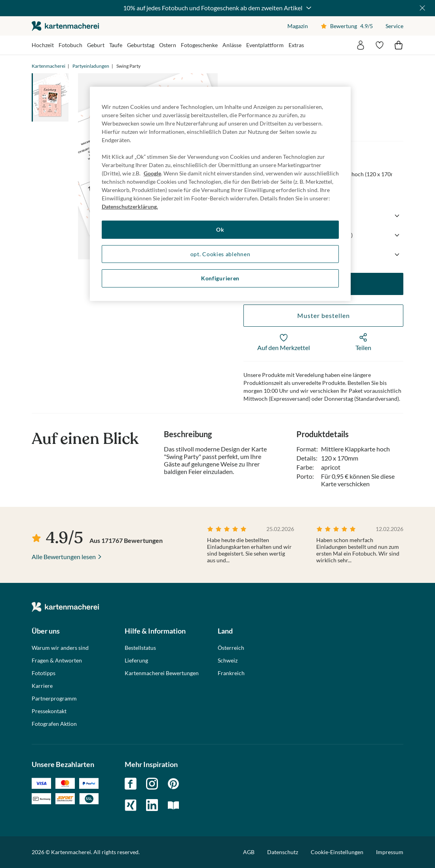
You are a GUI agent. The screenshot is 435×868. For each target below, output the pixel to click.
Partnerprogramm (54, 699)
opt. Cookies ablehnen (220, 254)
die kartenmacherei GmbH (65, 26)
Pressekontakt (49, 711)
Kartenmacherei (48, 66)
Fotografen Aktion (54, 724)
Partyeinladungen (91, 66)
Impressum (390, 852)
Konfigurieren (220, 278)
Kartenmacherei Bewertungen (162, 673)
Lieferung (136, 661)
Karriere (42, 686)
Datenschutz (283, 852)
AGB (249, 852)
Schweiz (228, 661)
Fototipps (44, 673)
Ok (220, 229)
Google (152, 173)
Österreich (231, 648)
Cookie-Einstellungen (337, 852)
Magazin (298, 26)
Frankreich (231, 673)
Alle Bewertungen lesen (64, 557)
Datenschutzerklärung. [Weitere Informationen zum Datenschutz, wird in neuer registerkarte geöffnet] (130, 207)
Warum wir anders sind (60, 648)
